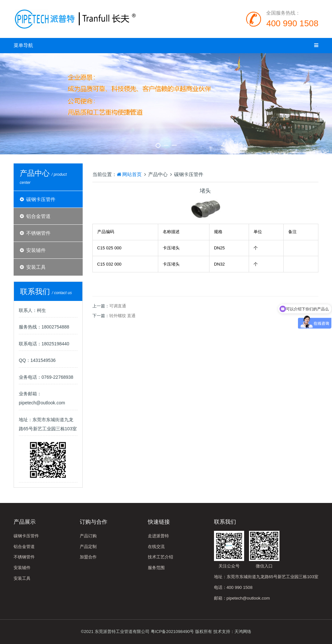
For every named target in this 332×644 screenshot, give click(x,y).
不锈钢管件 (38, 233)
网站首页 (129, 174)
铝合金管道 (38, 216)
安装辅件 (36, 250)
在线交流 (156, 547)
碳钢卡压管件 (41, 199)
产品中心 (158, 174)
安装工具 (36, 267)
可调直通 (118, 306)
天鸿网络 (243, 632)
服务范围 (156, 568)
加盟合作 (88, 557)
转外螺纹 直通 (123, 316)
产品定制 (88, 547)
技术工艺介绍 (160, 557)
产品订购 (88, 536)
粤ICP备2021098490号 (172, 632)
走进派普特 (158, 536)
